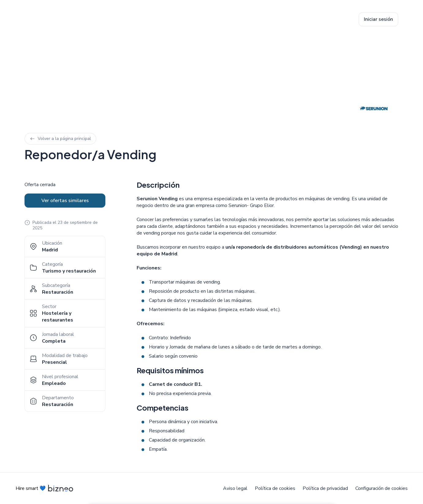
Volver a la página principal (60, 139)
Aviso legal (235, 488)
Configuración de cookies (381, 488)
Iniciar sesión (378, 19)
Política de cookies (275, 488)
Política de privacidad (325, 488)
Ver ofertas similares (65, 201)
